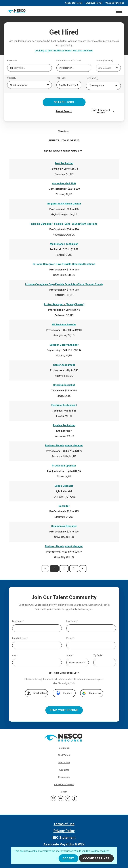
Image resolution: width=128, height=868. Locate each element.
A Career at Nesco (64, 785)
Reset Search (64, 111)
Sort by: (48, 151)
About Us (64, 770)
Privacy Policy (64, 831)
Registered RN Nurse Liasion (64, 204)
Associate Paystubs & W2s (64, 844)
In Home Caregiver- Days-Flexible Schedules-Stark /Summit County (64, 284)
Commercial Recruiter (64, 526)
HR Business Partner (64, 325)
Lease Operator (64, 486)
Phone (70, 638)
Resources (64, 777)
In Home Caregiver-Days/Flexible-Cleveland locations (64, 264)
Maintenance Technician (64, 244)
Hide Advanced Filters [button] (103, 111)
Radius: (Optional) (104, 61)
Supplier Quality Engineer (64, 345)
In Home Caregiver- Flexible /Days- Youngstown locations (64, 224)
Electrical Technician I (64, 405)
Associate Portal (74, 3)
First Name (18, 621)
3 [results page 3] (74, 568)
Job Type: (61, 78)
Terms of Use (64, 824)
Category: (12, 78)
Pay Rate (92, 78)
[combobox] (103, 86)
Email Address (20, 638)
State (70, 655)
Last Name (72, 621)
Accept (68, 858)
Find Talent (64, 755)
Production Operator (64, 466)
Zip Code (98, 655)
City (15, 655)
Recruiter (64, 506)
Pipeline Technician (64, 425)
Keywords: (12, 61)
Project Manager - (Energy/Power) (64, 304)
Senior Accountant (64, 365)
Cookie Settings (96, 858)
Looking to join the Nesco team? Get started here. (64, 51)
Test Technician (64, 163)
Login (64, 792)
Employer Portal (94, 3)
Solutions (64, 748)
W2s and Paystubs (115, 3)
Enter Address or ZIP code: (69, 61)
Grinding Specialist (64, 385)
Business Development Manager (64, 446)
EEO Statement (64, 838)
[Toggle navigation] (119, 11)
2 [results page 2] (64, 568)
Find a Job (64, 763)
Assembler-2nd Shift (64, 184)
